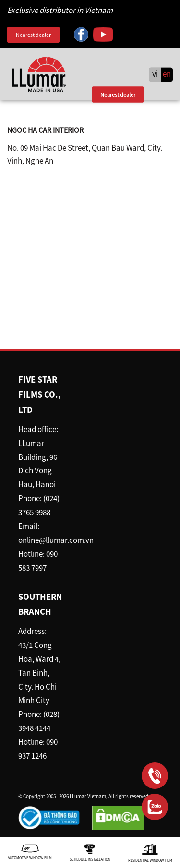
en (167, 74)
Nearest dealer (33, 35)
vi (155, 74)
